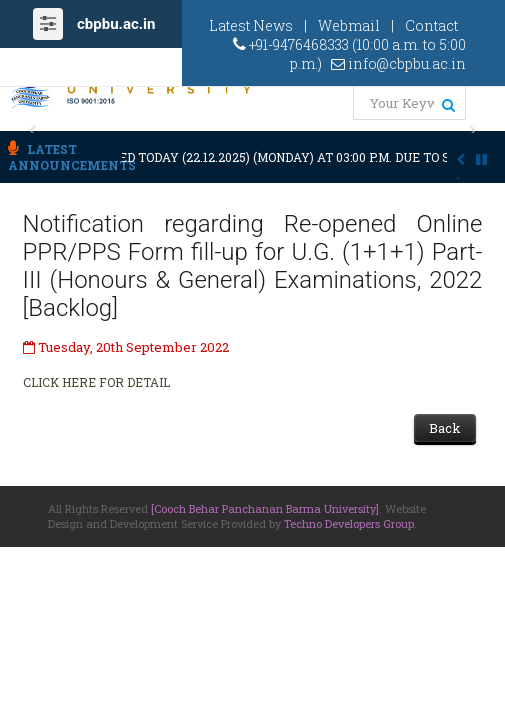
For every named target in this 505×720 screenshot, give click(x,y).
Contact (431, 25)
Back (445, 428)
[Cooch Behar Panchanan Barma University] (265, 508)
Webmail (349, 25)
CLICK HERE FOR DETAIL (96, 382)
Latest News (251, 25)
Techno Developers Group (349, 523)
